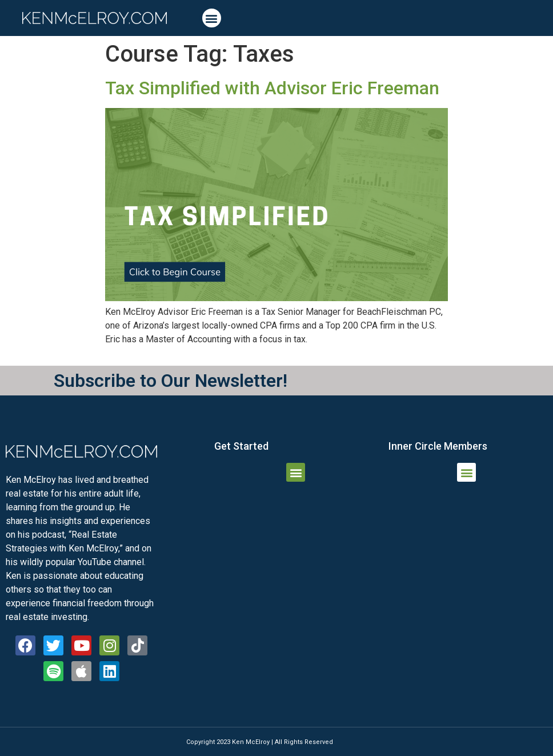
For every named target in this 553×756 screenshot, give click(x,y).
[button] (212, 18)
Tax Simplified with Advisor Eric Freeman (272, 88)
